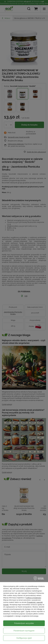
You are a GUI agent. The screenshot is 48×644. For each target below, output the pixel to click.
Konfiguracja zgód (24, 638)
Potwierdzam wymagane (24, 631)
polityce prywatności (34, 598)
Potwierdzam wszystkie (24, 623)
